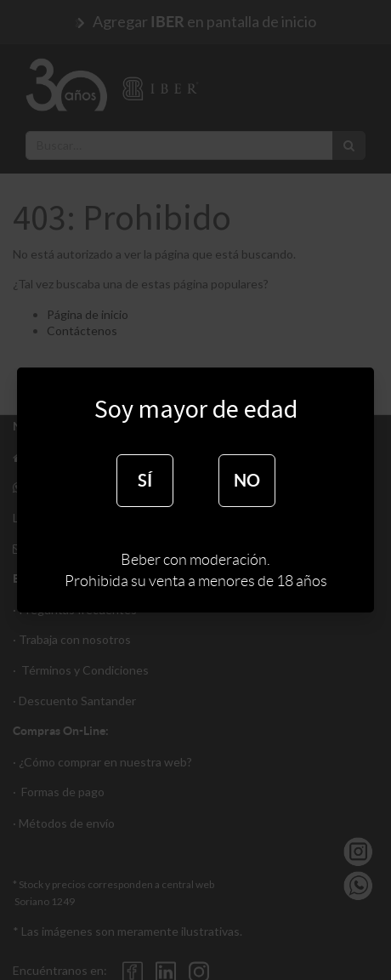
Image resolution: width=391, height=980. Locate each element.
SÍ (145, 480)
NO (247, 480)
